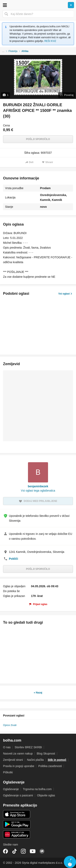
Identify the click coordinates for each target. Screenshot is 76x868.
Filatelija (13, 51)
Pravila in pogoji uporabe (19, 766)
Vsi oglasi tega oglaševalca (38, 491)
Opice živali (10, 725)
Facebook (5, 851)
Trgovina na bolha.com (37, 789)
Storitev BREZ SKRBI (28, 747)
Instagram (23, 851)
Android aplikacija (17, 824)
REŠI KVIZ (50, 41)
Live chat (70, 862)
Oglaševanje (11, 789)
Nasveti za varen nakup (18, 754)
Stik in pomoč (57, 760)
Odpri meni (5, 5)
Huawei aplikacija (17, 834)
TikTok (14, 851)
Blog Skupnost (46, 754)
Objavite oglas (46, 795)
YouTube (33, 851)
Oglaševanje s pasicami (18, 795)
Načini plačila (35, 760)
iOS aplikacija (17, 814)
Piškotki (8, 772)
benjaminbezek (38, 486)
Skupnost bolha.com (42, 851)
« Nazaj (38, 693)
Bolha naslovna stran (38, 5)
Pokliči (13, 559)
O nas (7, 747)
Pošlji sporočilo (38, 139)
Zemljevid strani (13, 760)
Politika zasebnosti (50, 766)
